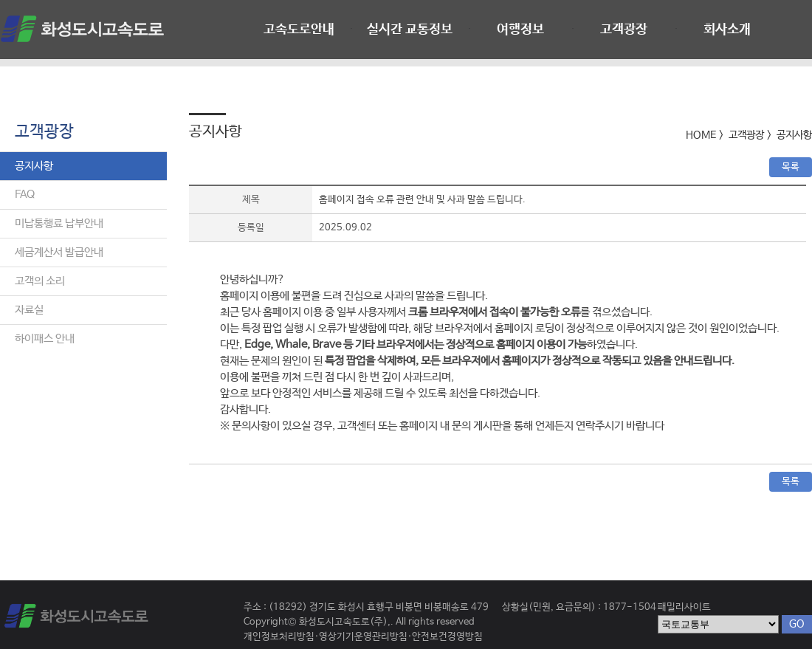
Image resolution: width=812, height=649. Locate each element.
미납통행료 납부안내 (59, 223)
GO (797, 624)
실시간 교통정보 (410, 30)
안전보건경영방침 (447, 637)
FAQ (25, 195)
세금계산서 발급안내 (59, 252)
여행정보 (520, 30)
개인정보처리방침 (279, 637)
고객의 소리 (40, 281)
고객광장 (624, 30)
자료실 (29, 310)
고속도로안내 (299, 30)
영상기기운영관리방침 (363, 637)
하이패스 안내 (45, 339)
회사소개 (727, 30)
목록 (791, 167)
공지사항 (34, 166)
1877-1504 (630, 607)
